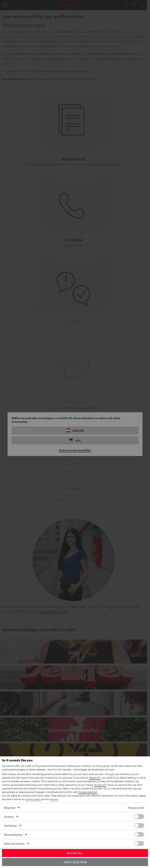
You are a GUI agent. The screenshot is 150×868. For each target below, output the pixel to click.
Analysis (9, 816)
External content (14, 843)
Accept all (75, 853)
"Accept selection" (88, 792)
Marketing (10, 825)
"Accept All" (100, 785)
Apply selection (75, 862)
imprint (54, 799)
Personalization (13, 834)
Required (10, 807)
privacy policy (33, 799)
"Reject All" (95, 778)
